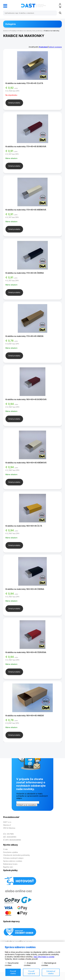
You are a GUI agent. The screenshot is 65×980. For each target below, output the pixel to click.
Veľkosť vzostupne (55, 47)
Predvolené (43, 47)
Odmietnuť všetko (51, 972)
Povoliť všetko (13, 972)
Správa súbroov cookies (13, 861)
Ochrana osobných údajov (13, 858)
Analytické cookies (30, 964)
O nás (5, 849)
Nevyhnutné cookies (12, 964)
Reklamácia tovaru (10, 864)
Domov (6, 31)
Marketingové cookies (49, 964)
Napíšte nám (8, 867)
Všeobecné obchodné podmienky (17, 855)
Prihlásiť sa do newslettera (27, 805)
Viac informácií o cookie (44, 957)
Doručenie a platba (10, 852)
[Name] (60, 13)
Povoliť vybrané (31, 972)
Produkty (13, 31)
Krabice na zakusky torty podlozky (30, 31)
